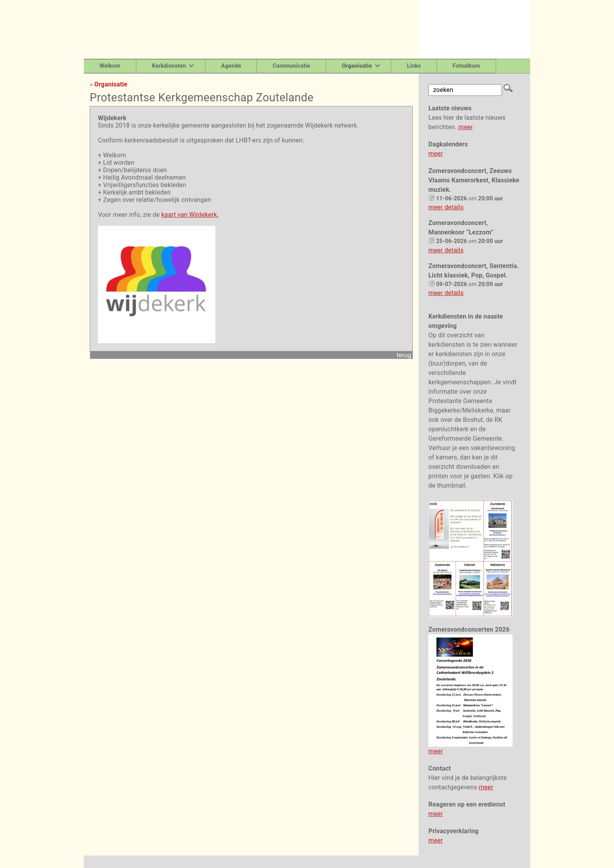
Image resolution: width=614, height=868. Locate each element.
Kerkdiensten (169, 66)
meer (465, 127)
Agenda (231, 66)
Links (414, 66)
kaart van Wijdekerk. (190, 215)
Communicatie (291, 66)
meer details (446, 207)
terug (404, 355)
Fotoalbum (466, 66)
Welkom (110, 66)
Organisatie (111, 84)
